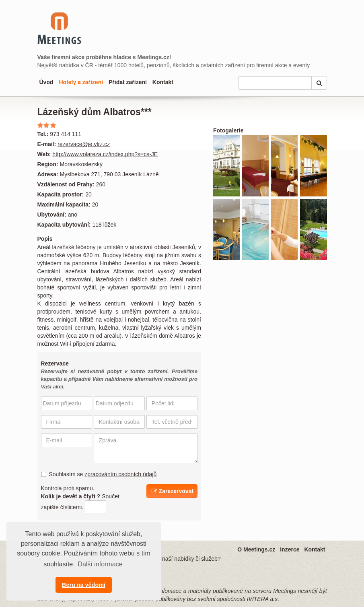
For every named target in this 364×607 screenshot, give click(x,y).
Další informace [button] (100, 564)
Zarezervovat (173, 491)
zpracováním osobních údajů (120, 474)
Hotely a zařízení (81, 82)
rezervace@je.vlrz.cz (84, 144)
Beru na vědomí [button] (84, 585)
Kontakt (163, 82)
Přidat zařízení (128, 82)
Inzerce (290, 549)
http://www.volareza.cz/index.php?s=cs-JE (105, 154)
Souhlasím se (99, 474)
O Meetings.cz (256, 549)
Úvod (46, 82)
